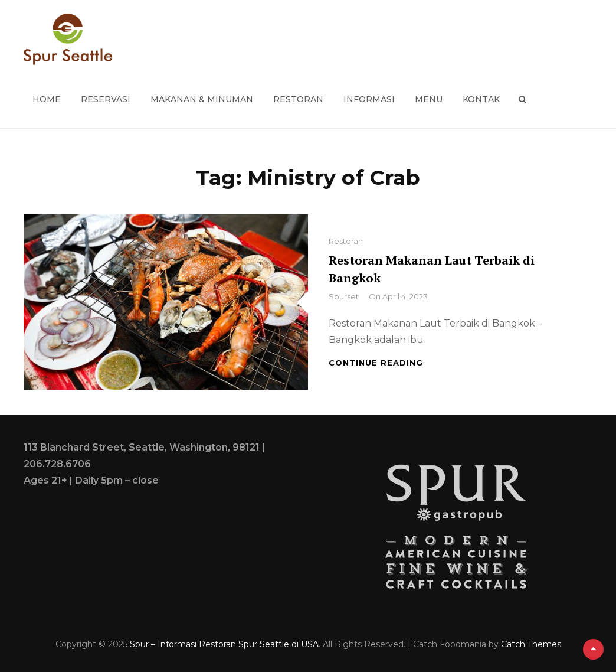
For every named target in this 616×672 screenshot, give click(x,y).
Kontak (481, 99)
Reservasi (106, 99)
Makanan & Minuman (202, 99)
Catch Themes (531, 644)
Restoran (298, 99)
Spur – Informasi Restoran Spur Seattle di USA (224, 644)
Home (47, 99)
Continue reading (376, 363)
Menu (429, 99)
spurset (344, 296)
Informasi (369, 99)
